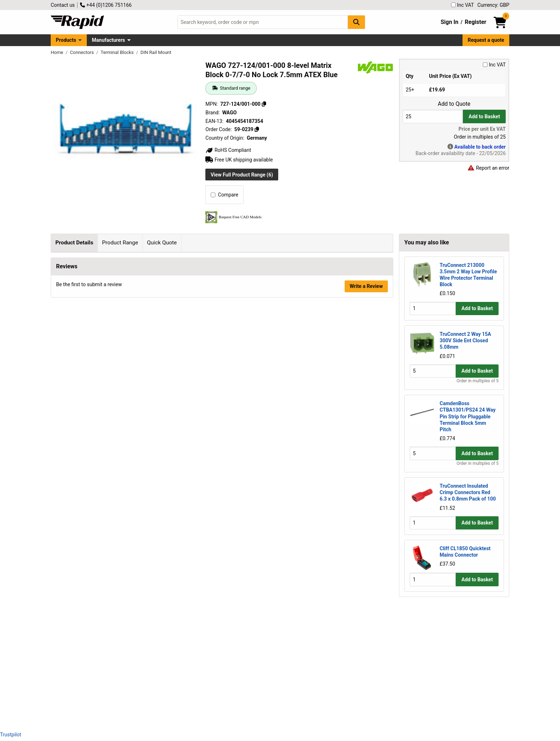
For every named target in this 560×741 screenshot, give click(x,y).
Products (66, 40)
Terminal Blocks (118, 52)
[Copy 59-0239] (257, 129)
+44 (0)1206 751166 (106, 5)
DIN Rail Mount (156, 52)
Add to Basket (484, 116)
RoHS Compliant (228, 150)
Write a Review (366, 706)
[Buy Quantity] (433, 116)
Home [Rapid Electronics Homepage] (57, 52)
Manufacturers (108, 40)
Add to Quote (454, 104)
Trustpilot (11, 735)
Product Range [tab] (120, 243)
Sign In (450, 22)
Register (475, 22)
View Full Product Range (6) (242, 175)
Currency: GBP (493, 5)
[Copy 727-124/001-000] (264, 104)
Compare (224, 195)
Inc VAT (462, 5)
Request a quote (486, 40)
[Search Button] (356, 22)
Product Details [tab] (74, 243)
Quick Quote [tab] (162, 243)
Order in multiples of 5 (477, 381)
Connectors (82, 52)
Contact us (63, 5)
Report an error (488, 168)
